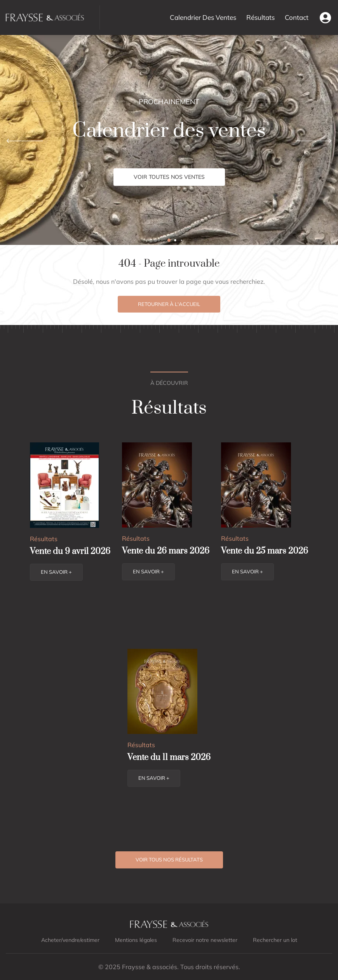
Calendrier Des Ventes (203, 17)
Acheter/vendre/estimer (70, 940)
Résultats (260, 17)
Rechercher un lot (275, 940)
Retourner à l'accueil (169, 304)
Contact (297, 17)
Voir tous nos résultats (169, 859)
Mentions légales (136, 940)
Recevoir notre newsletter (205, 940)
